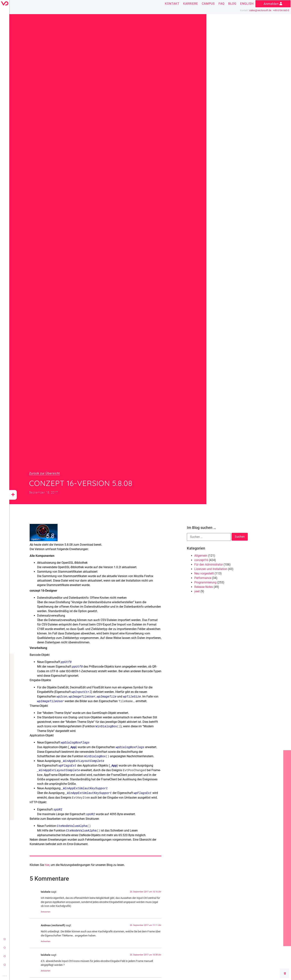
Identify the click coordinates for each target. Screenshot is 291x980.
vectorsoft (5, 939)
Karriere (191, 4)
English (247, 4)
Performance (203, 578)
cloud (5, 965)
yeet (5, 956)
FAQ (222, 4)
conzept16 (201, 560)
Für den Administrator (209, 565)
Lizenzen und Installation (211, 569)
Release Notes (204, 587)
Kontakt (172, 4)
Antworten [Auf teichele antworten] (46, 912)
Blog (232, 4)
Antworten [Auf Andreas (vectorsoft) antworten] (46, 941)
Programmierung (205, 582)
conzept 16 (5, 948)
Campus (208, 4)
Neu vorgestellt (204, 573)
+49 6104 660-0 (281, 10)
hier (47, 865)
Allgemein (201, 556)
